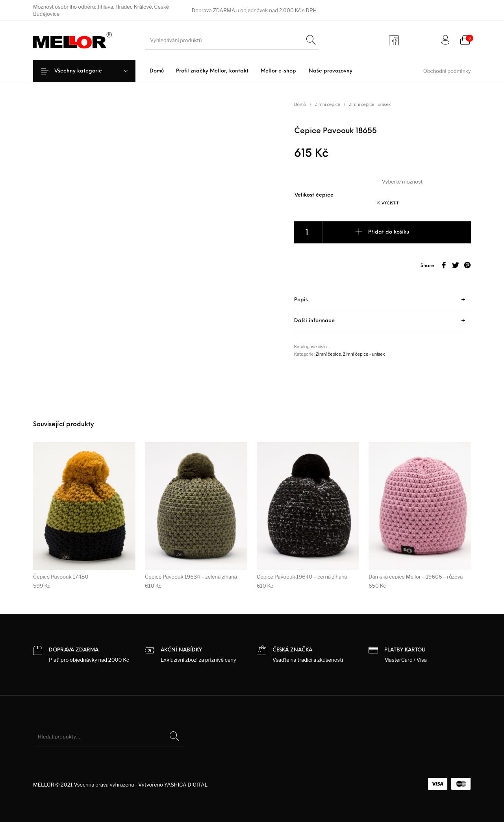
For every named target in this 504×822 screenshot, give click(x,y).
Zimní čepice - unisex (370, 104)
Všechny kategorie (84, 71)
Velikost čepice (314, 195)
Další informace (314, 321)
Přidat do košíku (389, 232)
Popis (301, 300)
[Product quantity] (308, 232)
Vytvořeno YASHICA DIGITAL (173, 785)
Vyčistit (390, 203)
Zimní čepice (327, 104)
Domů (300, 104)
